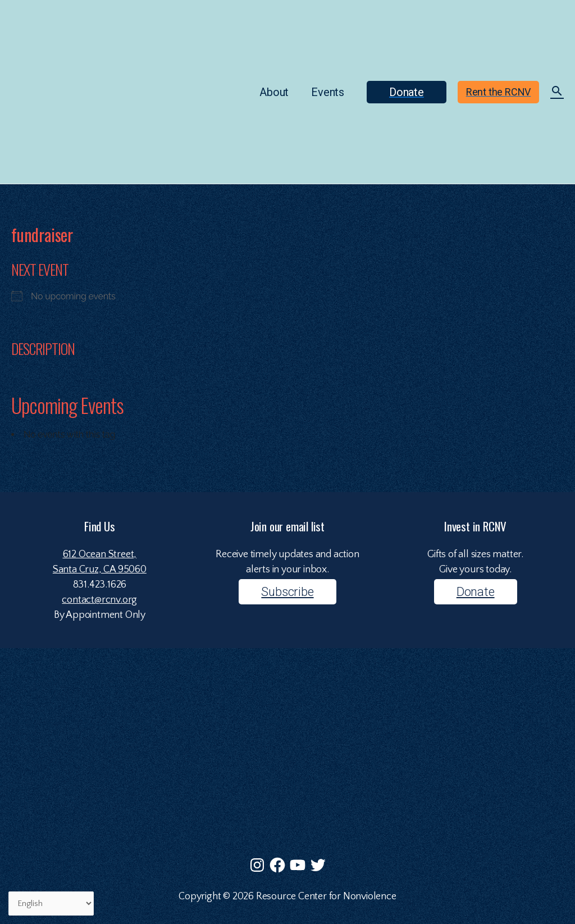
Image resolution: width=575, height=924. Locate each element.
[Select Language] (51, 904)
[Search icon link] (557, 93)
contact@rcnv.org (99, 600)
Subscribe (287, 592)
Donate (476, 592)
